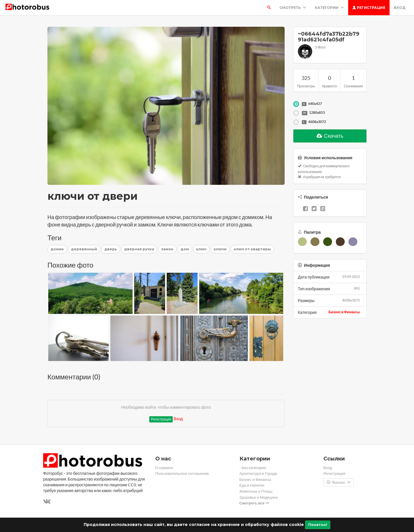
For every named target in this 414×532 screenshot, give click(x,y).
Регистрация (369, 8)
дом (185, 249)
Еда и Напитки (252, 485)
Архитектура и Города (258, 474)
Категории (329, 8)
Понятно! (318, 525)
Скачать (330, 136)
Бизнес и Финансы (344, 312)
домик (57, 249)
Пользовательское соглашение (182, 474)
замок (167, 249)
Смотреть (293, 8)
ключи (220, 249)
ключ (201, 249)
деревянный (84, 249)
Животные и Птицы (256, 491)
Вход (400, 8)
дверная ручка (139, 249)
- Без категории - (254, 468)
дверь (111, 249)
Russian (339, 483)
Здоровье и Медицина (259, 497)
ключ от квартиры (252, 249)
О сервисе (164, 468)
